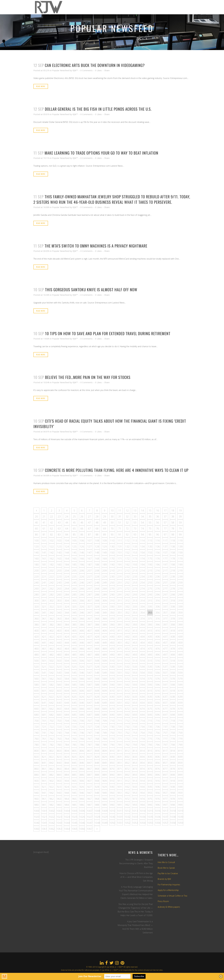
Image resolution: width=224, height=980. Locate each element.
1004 (67, 811)
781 (44, 745)
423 (59, 637)
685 (74, 715)
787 (89, 745)
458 (173, 643)
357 (165, 613)
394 (142, 625)
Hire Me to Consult (166, 862)
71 (120, 528)
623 (59, 697)
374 (142, 619)
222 (52, 577)
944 (67, 793)
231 (120, 577)
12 (127, 510)
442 (52, 643)
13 (135, 510)
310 (112, 601)
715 (150, 721)
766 (82, 739)
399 (180, 625)
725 (74, 727)
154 (142, 552)
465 (74, 649)
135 (150, 546)
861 (44, 769)
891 (120, 775)
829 (105, 757)
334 (142, 607)
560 (36, 679)
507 (89, 661)
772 (127, 739)
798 (173, 745)
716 (158, 721)
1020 (37, 817)
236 (158, 577)
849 (105, 763)
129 (105, 546)
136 (158, 546)
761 (44, 739)
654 (142, 703)
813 (135, 751)
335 (150, 607)
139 (180, 546)
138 (173, 546)
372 (127, 619)
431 (120, 637)
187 (89, 564)
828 (97, 757)
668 (97, 709)
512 (127, 661)
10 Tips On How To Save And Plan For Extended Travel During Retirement (108, 333)
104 (67, 540)
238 (173, 577)
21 (44, 516)
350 (112, 613)
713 (135, 721)
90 (112, 534)
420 (36, 637)
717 (165, 721)
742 (52, 733)
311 (120, 601)
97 (165, 534)
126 (82, 546)
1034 (143, 817)
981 (44, 805)
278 (173, 589)
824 (67, 757)
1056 (158, 823)
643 (59, 703)
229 (105, 577)
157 (165, 552)
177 (165, 558)
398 (173, 625)
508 (97, 661)
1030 (112, 817)
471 (120, 649)
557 (165, 673)
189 (105, 564)
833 (135, 757)
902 (52, 781)
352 (127, 613)
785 (74, 745)
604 (67, 691)
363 (59, 619)
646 (82, 703)
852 (127, 763)
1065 (74, 829)
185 (74, 564)
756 (158, 733)
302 (52, 601)
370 (112, 619)
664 (67, 709)
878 (173, 769)
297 (165, 595)
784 (67, 745)
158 (173, 552)
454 (142, 643)
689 (105, 715)
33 (135, 516)
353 (135, 613)
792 (127, 745)
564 (67, 679)
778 (173, 739)
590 (112, 685)
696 (158, 715)
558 (173, 673)
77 (165, 528)
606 (82, 691)
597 (165, 685)
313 (135, 601)
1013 (135, 811)
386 (82, 625)
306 (82, 601)
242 (52, 583)
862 (52, 769)
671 (120, 709)
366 (82, 619)
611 (120, 691)
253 (135, 583)
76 (158, 528)
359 (180, 613)
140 (36, 552)
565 (74, 679)
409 (105, 631)
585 (74, 685)
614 (142, 691)
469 (105, 649)
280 (36, 595)
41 (44, 522)
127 (89, 546)
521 (44, 667)
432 (127, 637)
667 (89, 709)
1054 (143, 823)
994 (142, 805)
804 (67, 751)
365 (74, 619)
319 (180, 601)
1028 (97, 817)
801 (44, 751)
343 (59, 613)
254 (142, 583)
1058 (173, 823)
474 (142, 649)
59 (180, 522)
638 (173, 697)
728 (97, 727)
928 (97, 787)
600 (36, 691)
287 (89, 595)
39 (180, 516)
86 (82, 534)
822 (52, 757)
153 (135, 552)
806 (82, 751)
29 (105, 516)
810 (112, 751)
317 (165, 601)
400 (36, 631)
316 (158, 601)
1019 (180, 811)
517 (165, 661)
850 (112, 763)
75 (150, 528)
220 (36, 577)
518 (173, 661)
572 (127, 679)
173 (135, 558)
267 (89, 589)
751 (120, 733)
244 (67, 583)
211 (120, 570)
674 (142, 709)
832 (127, 757)
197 (165, 564)
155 (150, 552)
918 (173, 781)
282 (52, 595)
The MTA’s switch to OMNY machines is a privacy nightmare (96, 246)
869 (105, 769)
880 (36, 775)
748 (97, 733)
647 (89, 703)
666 (82, 709)
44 (67, 522)
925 (74, 787)
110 (112, 540)
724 (67, 727)
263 (59, 589)
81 (44, 534)
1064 (67, 829)
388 (97, 625)
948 (97, 793)
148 (97, 552)
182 (52, 564)
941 (44, 793)
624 (67, 697)
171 (120, 558)
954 (142, 793)
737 (165, 727)
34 (142, 516)
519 (180, 661)
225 (74, 577)
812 (127, 751)
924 (67, 787)
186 (82, 564)
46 (82, 522)
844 (67, 763)
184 (67, 564)
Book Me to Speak (166, 868)
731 (120, 727)
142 (52, 552)
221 (44, 577)
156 (158, 552)
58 (173, 522)
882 (52, 775)
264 (67, 589)
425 (74, 637)
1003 (59, 811)
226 (82, 577)
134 (142, 546)
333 (135, 607)
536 (158, 667)
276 (158, 589)
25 (74, 516)
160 (36, 558)
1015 (150, 811)
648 (97, 703)
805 (74, 751)
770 (112, 739)
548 (97, 673)
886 (82, 775)
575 (150, 679)
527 (89, 667)
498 (173, 655)
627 (89, 697)
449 (105, 643)
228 (97, 577)
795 (150, 745)
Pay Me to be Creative (168, 873)
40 (36, 522)
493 (135, 655)
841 (44, 763)
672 (127, 709)
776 (158, 739)
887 (89, 775)
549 (105, 673)
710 (112, 721)
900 (36, 781)
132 (127, 546)
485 (74, 655)
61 (44, 528)
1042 (52, 823)
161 (44, 558)
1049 (105, 823)
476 (158, 649)
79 (180, 528)
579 (180, 679)
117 (165, 540)
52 (127, 522)
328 (97, 607)
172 (127, 558)
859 (180, 763)
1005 (74, 811)
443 (59, 643)
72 (127, 528)
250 (112, 583)
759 (180, 733)
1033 (135, 817)
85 (74, 534)
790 (112, 745)
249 (105, 583)
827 (89, 757)
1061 (44, 829)
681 (44, 715)
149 (105, 552)
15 (150, 510)
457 (165, 643)
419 (180, 631)
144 (67, 552)
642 (52, 703)
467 (89, 649)
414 (142, 631)
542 (52, 673)
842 (52, 763)
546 (82, 673)
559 (180, 673)
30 (112, 516)
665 (74, 709)
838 (173, 757)
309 (105, 601)
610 (112, 691)
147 (89, 552)
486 (82, 655)
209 (105, 570)
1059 (180, 823)
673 (135, 709)
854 (142, 763)
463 (59, 649)
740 (36, 733)
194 (142, 564)
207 (89, 570)
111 (120, 540)
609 (105, 691)
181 (44, 564)
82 (52, 534)
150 (112, 552)
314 (142, 601)
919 (180, 781)
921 (44, 787)
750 (112, 733)
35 (150, 516)
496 (158, 655)
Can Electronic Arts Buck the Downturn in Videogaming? (95, 65)
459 (180, 643)
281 (44, 595)
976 (158, 799)
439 (180, 637)
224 (67, 577)
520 (36, 667)
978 (173, 799)
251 (120, 583)
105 (74, 540)
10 (112, 510)
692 (127, 715)
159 (180, 552)
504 (67, 661)
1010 (112, 811)
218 (173, 570)
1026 (82, 817)
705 (74, 721)
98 (173, 534)
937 (165, 787)
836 (158, 757)
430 (112, 637)
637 (165, 697)
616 (158, 691)
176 (158, 558)
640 (36, 703)
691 (120, 715)
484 (67, 655)
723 (59, 727)
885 (74, 775)
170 (112, 558)
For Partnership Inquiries (169, 885)
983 (59, 805)
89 (105, 534)
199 (180, 564)
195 (150, 564)
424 (67, 637)
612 (127, 691)
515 (150, 661)
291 (120, 595)
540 (36, 673)
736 (158, 727)
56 (158, 522)
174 (142, 558)
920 (36, 787)
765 (74, 739)
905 (74, 781)
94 (142, 534)
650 (112, 703)
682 (52, 715)
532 (127, 667)
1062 (52, 829)
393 (135, 625)
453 (135, 643)
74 (142, 528)
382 (52, 625)
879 (180, 769)
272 (127, 589)
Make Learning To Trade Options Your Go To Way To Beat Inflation (101, 153)
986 (82, 805)
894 (142, 775)
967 (89, 799)
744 (67, 733)
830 (112, 757)
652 (127, 703)
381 (44, 625)
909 (105, 781)
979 (180, 799)
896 (158, 775)
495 (150, 655)
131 (120, 546)
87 (89, 534)
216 (158, 570)
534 (142, 667)
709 (105, 721)
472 (127, 649)
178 (173, 558)
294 (142, 595)
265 (74, 589)
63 (59, 528)
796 (158, 745)
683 (59, 715)
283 (59, 595)
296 (158, 595)
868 (97, 769)
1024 (67, 817)
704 (67, 721)
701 (44, 721)
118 (173, 540)
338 (173, 607)
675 (150, 709)
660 (36, 709)
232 (127, 577)
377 (165, 619)
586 (82, 685)
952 (127, 793)
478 (173, 649)
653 (135, 703)
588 (97, 685)
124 (67, 546)
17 (165, 510)
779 (180, 739)
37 (165, 516)
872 (127, 769)
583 (59, 685)
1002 (52, 811)
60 (36, 528)
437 (165, 637)
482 (52, 655)
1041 (44, 823)
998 (173, 805)
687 (89, 715)
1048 (97, 823)
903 (59, 781)
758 (173, 733)
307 (89, 601)
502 (52, 661)
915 (150, 781)
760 (36, 739)
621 (44, 697)
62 (52, 528)
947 (89, 793)
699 (180, 715)
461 (44, 649)
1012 (127, 811)
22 (52, 516)
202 (52, 570)
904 (67, 781)
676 (158, 709)
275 (150, 589)
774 (142, 739)
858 (173, 763)
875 (150, 769)
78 (173, 528)
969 (105, 799)
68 (97, 528)
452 (127, 643)
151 (120, 552)
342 (52, 613)
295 (150, 595)
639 (180, 697)
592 (127, 685)
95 (150, 534)
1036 (158, 817)
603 (59, 691)
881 (44, 775)
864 (67, 769)
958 (173, 793)
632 (127, 697)
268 (97, 589)
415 (150, 631)
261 (44, 589)
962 (52, 799)
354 (142, 613)
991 (120, 805)
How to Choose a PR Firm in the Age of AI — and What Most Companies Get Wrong (136, 877)
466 (82, 649)
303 (59, 601)
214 (142, 570)
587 (89, 685)
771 (120, 739)
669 (105, 709)
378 (173, 619)
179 (180, 558)
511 (120, 661)
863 (59, 769)
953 (135, 793)
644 (67, 703)
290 (112, 595)
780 (36, 745)
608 (97, 691)
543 (59, 673)
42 (52, 522)
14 (142, 510)
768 (97, 739)
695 (150, 715)
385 (74, 625)
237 (165, 577)
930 (112, 787)
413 (135, 631)
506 (82, 661)
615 (150, 691)
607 (89, 691)
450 (112, 643)
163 (59, 558)
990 (112, 805)
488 (97, 655)
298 (173, 595)
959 (180, 793)
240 (36, 583)
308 (97, 601)
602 (52, 691)
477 (165, 649)
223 (59, 577)
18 (173, 510)
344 (67, 613)
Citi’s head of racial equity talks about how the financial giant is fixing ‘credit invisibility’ (110, 424)
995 (150, 805)
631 (120, 697)
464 (67, 649)
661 (44, 709)
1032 (127, 817)
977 (165, 799)
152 (127, 552)
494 (142, 655)
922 (52, 787)
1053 (135, 823)
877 (165, 769)
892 (127, 775)
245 (74, 583)
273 (135, 589)
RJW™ (75, 70)
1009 (105, 811)
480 (36, 655)
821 (44, 757)
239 (180, 577)
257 (165, 583)
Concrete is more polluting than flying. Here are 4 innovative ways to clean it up (117, 470)
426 (82, 637)
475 (150, 649)
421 (44, 637)
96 (158, 534)
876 (158, 769)
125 (74, 546)
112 (127, 540)
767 (89, 739)
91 (120, 534)
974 (142, 799)
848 (97, 763)
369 (105, 619)
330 (112, 607)
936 (158, 787)
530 (112, 667)
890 (112, 775)
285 (74, 595)
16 (158, 510)
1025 (74, 817)
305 (74, 601)
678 (173, 709)
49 (105, 522)
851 (120, 763)
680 (36, 715)
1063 (59, 829)
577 (165, 679)
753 (135, 733)
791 (120, 745)
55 (150, 522)
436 (158, 637)
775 (150, 739)
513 (135, 661)
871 (120, 769)
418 (173, 631)
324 (67, 607)
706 (82, 721)
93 (135, 534)
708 (97, 721)
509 (105, 661)
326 (82, 607)
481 (44, 655)
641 (44, 703)
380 (36, 625)
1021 (44, 817)
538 (173, 667)
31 (120, 516)
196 (158, 564)
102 (52, 540)
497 (165, 655)
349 (105, 613)
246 (82, 583)
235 (150, 577)
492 (127, 655)
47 (89, 522)
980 (36, 805)
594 (142, 685)
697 (165, 715)
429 (105, 637)
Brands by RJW (164, 879)
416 (158, 631)
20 (36, 516)
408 (97, 631)
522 (52, 667)
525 (74, 667)
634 (142, 697)
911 (120, 781)
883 (59, 775)
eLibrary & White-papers (169, 907)
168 (97, 558)
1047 (90, 823)
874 (142, 769)
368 (97, 619)
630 (112, 697)
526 (82, 667)
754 (142, 733)
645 (74, 703)
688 (97, 715)
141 (44, 552)
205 (74, 570)
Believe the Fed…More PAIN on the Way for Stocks (88, 377)
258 (173, 583)
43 (59, 522)
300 (36, 601)
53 (135, 522)
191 (120, 564)
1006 (82, 811)
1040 (37, 823)
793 (135, 745)
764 (67, 739)
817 (165, 751)
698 (173, 715)
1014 (143, 811)
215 (150, 570)
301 (44, 601)
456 (158, 643)
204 (67, 570)
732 (127, 727)
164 (67, 558)
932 (127, 787)
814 (142, 751)
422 (52, 637)
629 (105, 697)
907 (89, 781)
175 (150, 558)
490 (112, 655)
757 (165, 733)
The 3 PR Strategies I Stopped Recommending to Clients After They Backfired (136, 863)
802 (52, 751)
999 (180, 805)
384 (67, 625)
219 (180, 570)
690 (112, 715)
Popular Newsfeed (61, 70)
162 (52, 558)
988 (97, 805)
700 (36, 721)
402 (52, 631)
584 (67, 685)
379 (180, 619)
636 (158, 697)
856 (158, 763)
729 (105, 727)
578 (173, 679)
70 (112, 528)
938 (173, 787)
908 (97, 781)
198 (173, 564)
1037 (165, 817)
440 (36, 643)
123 (59, 546)
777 (165, 739)
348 (97, 613)
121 (44, 546)
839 (180, 757)
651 (120, 703)
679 (180, 709)
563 (59, 679)
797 (165, 745)
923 (59, 787)
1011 (120, 811)
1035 (150, 817)
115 (150, 540)
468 (97, 649)
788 (97, 745)
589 (105, 685)
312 (127, 601)
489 (105, 655)
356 (158, 613)
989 (105, 805)
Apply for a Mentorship (168, 890)
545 (74, 673)
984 (67, 805)
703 (59, 721)
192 (127, 564)
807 (89, 751)
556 (158, 673)
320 (36, 607)
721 (44, 727)
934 (142, 787)
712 (127, 721)
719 (180, 721)
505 (74, 661)
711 (120, 721)
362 (52, 619)
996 (158, 805)
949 (105, 793)
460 (36, 649)
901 (44, 781)
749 (105, 733)
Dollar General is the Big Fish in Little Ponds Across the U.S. (98, 109)
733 (135, 727)
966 (82, 799)
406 (82, 631)
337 (165, 607)
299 (180, 595)
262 (52, 589)
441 (44, 643)
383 (59, 625)
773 (135, 739)
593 (135, 685)
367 (89, 619)
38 (173, 516)
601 (44, 691)
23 (59, 516)
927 (89, 787)
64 (67, 528)
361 (44, 619)
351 (120, 613)
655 (150, 703)
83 (59, 534)
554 (142, 673)
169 (105, 558)
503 (59, 661)
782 (52, 745)
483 (59, 655)
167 (89, 558)
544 (67, 673)
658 (173, 703)
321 (44, 607)
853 (135, 763)
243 (59, 583)
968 (97, 799)
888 (97, 775)
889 (105, 775)
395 (150, 625)
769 (105, 739)
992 (127, 805)
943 (59, 793)
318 (173, 601)
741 (44, 733)
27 (89, 516)
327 (89, 607)
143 (59, 552)
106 (82, 540)
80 (36, 534)
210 (112, 570)
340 (36, 613)
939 (180, 787)
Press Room (163, 901)
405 (74, 631)
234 (142, 577)
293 (135, 595)
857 (165, 763)
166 (82, 558)
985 (74, 805)
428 (97, 637)
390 (112, 625)
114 (142, 540)
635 (150, 697)
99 (180, 534)
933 (135, 787)
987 (89, 805)
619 (180, 691)
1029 (105, 817)
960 (36, 799)
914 (142, 781)
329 (105, 607)
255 (150, 583)
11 (120, 510)
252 (127, 583)
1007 (90, 811)
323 (59, 607)
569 (105, 679)
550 (112, 673)
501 (44, 661)
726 (82, 727)
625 (74, 697)
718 (173, 721)
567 (89, 679)
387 (89, 625)
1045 (74, 823)
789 (105, 745)
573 (135, 679)
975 (150, 799)
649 (105, 703)
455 (150, 643)
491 (120, 655)
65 (74, 528)
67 (89, 528)
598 (173, 685)
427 (89, 637)
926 (82, 787)
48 (97, 522)
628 (97, 697)
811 (120, 751)
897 (165, 775)
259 (180, 583)
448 (97, 643)
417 (165, 631)
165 (74, 558)
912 (127, 781)
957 (165, 793)
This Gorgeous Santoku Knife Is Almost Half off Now (91, 290)
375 (150, 619)
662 (52, 709)
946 (82, 793)
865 (74, 769)
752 (127, 733)
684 (67, 715)
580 (36, 685)
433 (135, 637)
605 (74, 691)
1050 (112, 823)
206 (82, 570)
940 (36, 793)
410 (112, 631)
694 (142, 715)
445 (74, 643)
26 (82, 516)
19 (180, 510)
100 (36, 540)
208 (97, 570)
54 (142, 522)
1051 (120, 823)
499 (180, 655)
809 (105, 751)
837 (165, 757)
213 (135, 570)
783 (59, 745)
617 (165, 691)
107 (89, 540)
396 (158, 625)
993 (135, 805)
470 (112, 649)
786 (82, 745)
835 (150, 757)
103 (59, 540)
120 (36, 546)
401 (44, 631)
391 (120, 625)
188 (97, 564)
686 (82, 715)
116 (158, 540)
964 (67, 799)
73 (135, 528)
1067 (90, 829)
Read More (41, 86)
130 (112, 546)
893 (135, 775)
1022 (52, 817)
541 (44, 673)
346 (82, 613)
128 (97, 546)
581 (44, 685)
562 (52, 679)
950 (112, 793)
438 (173, 637)
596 (158, 685)
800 (36, 751)
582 (52, 685)
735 (150, 727)
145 (74, 552)
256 (158, 583)
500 (36, 661)
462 (52, 649)
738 (173, 727)
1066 (82, 829)
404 (67, 631)
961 (44, 799)
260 (36, 589)
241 (44, 583)
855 (150, 763)
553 (135, 673)
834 (142, 757)
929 (105, 787)
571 (120, 679)
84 (67, 534)
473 (135, 649)
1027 (90, 817)
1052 (127, 823)
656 (158, 703)
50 (112, 522)
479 (180, 649)
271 (120, 589)
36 (158, 516)
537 (165, 667)
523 (59, 667)
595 (150, 685)
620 (36, 697)
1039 (180, 817)
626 (82, 697)
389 (105, 625)
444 (67, 643)
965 (74, 799)
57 (165, 522)
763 (59, 739)
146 (82, 552)
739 (180, 727)
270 (112, 589)
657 (165, 703)
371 (120, 619)
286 (82, 595)
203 (59, 570)
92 (127, 534)
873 (135, 769)
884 (67, 775)
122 (52, 546)
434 (142, 637)
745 (74, 733)
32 (127, 516)
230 (112, 577)
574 (142, 679)
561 (44, 679)
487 (89, 655)
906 (82, 781)
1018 (173, 811)
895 (150, 775)
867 (89, 769)
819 (180, 751)
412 (127, 631)
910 (112, 781)
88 (97, 534)
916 (158, 781)
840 (36, 763)
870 (112, 769)
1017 (165, 811)
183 (59, 564)
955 (150, 793)
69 (105, 528)
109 (105, 540)
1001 (44, 811)
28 (97, 516)
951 (120, 793)
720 (36, 727)
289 (105, 595)
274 (142, 589)
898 (173, 775)
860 (36, 769)
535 (150, 667)
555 (150, 673)
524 (67, 667)
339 (180, 607)
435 (150, 637)
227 (89, 577)
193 (135, 564)
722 (52, 727)
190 (112, 564)
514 (142, 661)
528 (97, 667)
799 (180, 745)
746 (82, 733)
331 (120, 607)
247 (89, 583)
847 (89, 763)
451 (120, 643)
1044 (67, 823)
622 (52, 697)
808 (97, 751)
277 (165, 589)
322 (52, 607)
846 (82, 763)
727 (89, 727)
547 (89, 673)
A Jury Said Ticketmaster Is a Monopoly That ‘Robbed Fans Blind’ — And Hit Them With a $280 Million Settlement (135, 927)
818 (173, 751)
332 (127, 607)
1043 (59, 823)
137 (165, 546)
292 (127, 595)
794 (142, 745)
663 (59, 709)
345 (74, 613)
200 (36, 570)
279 (180, 589)
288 (97, 595)
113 (135, 540)
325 (74, 607)
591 (120, 685)
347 (89, 613)
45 (74, 522)
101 (44, 540)
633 (135, 697)
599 (180, 685)
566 (82, 679)
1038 (173, 817)
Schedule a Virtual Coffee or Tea (172, 896)
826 (82, 757)
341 (44, 613)
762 (52, 739)
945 (74, 793)
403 (59, 631)
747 (89, 733)
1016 (158, 811)
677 (165, 709)
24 (67, 516)
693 (135, 715)
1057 (165, 823)
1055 (150, 823)
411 (120, 631)
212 (127, 570)
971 (120, 799)
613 (135, 691)
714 (142, 721)
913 (135, 781)
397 (165, 625)
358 (173, 613)
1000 (37, 811)
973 (135, 799)
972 (127, 799)
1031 (120, 817)
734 (142, 727)
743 (59, 733)
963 (59, 799)
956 (158, 793)
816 (158, 751)
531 (120, 667)
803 (59, 751)
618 (173, 691)
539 (180, 667)
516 (158, 661)
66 (82, 528)
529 (105, 667)
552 (127, 673)
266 (82, 589)
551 (120, 673)
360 (36, 619)
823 (59, 757)
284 (67, 595)
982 (52, 805)
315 (150, 601)
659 (180, 703)
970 (112, 799)
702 (52, 721)
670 (112, 709)
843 (59, 763)
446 (82, 643)
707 (89, 721)
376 (158, 619)
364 (67, 619)
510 (112, 661)
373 (135, 619)
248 (97, 583)
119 (180, 540)
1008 (97, 811)
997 (165, 805)
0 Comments (86, 70)
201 (44, 570)
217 (165, 570)
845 (74, 763)
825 (74, 757)
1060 (37, 829)
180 (36, 564)
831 (120, 757)
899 (180, 775)
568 (97, 679)
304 (67, 601)
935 (150, 787)
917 (165, 781)
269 (105, 589)
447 (89, 643)
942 (52, 793)
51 (120, 522)
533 (135, 667)
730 (112, 727)
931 (120, 787)
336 (158, 607)
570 (112, 679)
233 (135, 577)
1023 (59, 817)
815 (150, 751)
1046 (82, 823)
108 (97, 540)
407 (89, 631)
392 (127, 625)
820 (36, 757)
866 (82, 769)
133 (135, 546)
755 (150, 733)
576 (158, 679)
